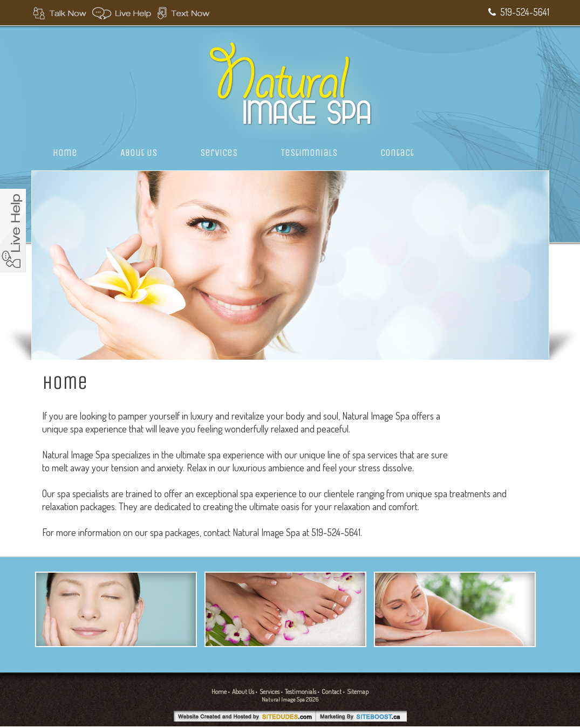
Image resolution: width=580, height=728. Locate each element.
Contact (397, 153)
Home (65, 153)
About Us (139, 153)
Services (219, 153)
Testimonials (309, 153)
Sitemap (358, 692)
